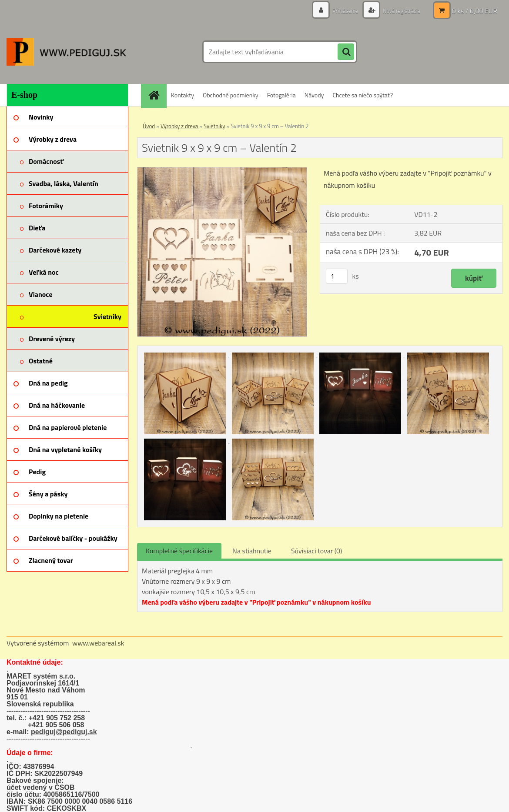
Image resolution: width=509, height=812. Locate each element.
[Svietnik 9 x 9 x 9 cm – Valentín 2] (222, 171)
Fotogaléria (281, 95)
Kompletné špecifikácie (179, 551)
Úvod (149, 126)
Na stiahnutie (252, 551)
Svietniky (214, 126)
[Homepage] (157, 95)
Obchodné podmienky (231, 95)
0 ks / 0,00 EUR (475, 11)
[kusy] (337, 276)
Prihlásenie (340, 11)
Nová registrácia (399, 11)
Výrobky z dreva (180, 126)
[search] (346, 52)
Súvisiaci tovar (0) (316, 551)
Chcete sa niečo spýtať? (363, 95)
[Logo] (66, 52)
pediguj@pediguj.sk (64, 732)
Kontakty (183, 95)
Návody (314, 95)
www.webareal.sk (98, 643)
